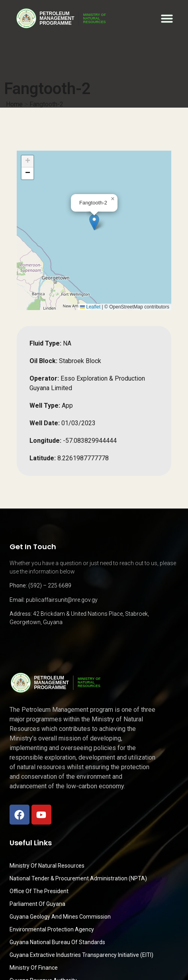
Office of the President (39, 891)
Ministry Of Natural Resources (47, 866)
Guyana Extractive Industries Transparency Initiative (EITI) (81, 955)
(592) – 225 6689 (50, 585)
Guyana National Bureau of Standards (57, 942)
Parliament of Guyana (37, 904)
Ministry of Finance (34, 968)
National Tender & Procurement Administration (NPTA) (78, 878)
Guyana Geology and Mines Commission (60, 917)
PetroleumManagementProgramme (57, 18)
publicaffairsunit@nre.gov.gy (62, 600)
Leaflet (90, 307)
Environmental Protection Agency (52, 929)
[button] (167, 18)
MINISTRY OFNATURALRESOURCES (94, 18)
